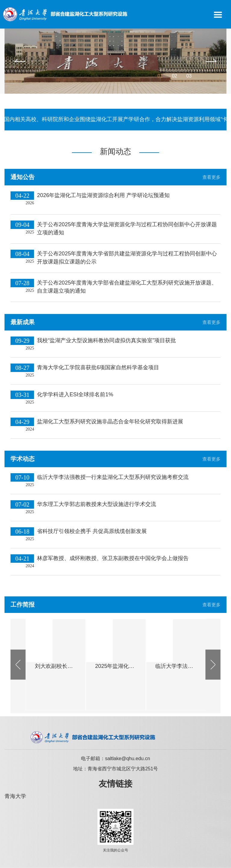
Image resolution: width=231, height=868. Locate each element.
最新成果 (23, 322)
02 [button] (174, 76)
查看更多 (211, 177)
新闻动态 (115, 151)
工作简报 (23, 605)
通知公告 (23, 177)
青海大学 (15, 796)
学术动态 (23, 459)
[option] (115, 61)
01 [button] (160, 76)
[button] (20, 61)
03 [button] (189, 76)
